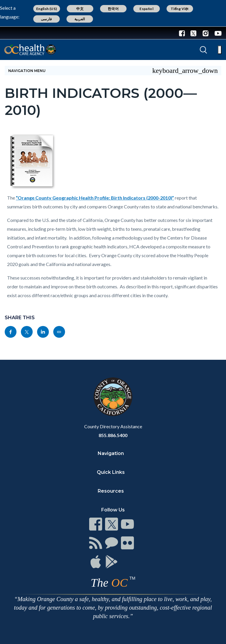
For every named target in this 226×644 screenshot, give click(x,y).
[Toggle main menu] (220, 50)
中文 (80, 9)
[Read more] (23, 33)
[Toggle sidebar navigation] (113, 71)
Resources (111, 491)
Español (146, 9)
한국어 (113, 9)
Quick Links (111, 472)
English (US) (47, 9)
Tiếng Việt (180, 9)
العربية (80, 19)
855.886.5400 (113, 435)
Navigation (111, 453)
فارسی (46, 19)
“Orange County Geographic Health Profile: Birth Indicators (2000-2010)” (95, 198)
